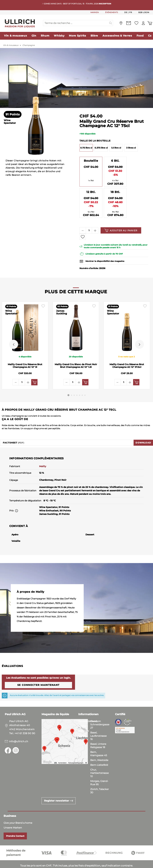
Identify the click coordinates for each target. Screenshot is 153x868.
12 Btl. (91, 192)
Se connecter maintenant (38, 676)
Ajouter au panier (121, 230)
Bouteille (91, 161)
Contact (83, 717)
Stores (82, 727)
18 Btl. (115, 192)
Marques (84, 722)
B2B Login (144, 12)
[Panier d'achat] (150, 23)
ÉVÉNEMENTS (112, 12)
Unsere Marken (13, 819)
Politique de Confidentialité (49, 865)
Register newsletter (59, 792)
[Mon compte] (143, 23)
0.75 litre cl (86, 148)
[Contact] (128, 23)
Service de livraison (90, 712)
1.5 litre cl (116, 148)
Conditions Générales (15, 865)
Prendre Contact (15, 827)
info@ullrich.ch (19, 732)
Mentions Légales (80, 865)
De (126, 12)
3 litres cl (131, 148)
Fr (131, 12)
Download (143, 434)
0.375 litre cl (101, 148)
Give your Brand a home (18, 814)
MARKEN (95, 12)
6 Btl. (115, 161)
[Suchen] (111, 23)
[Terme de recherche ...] (76, 23)
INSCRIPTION (105, 4)
